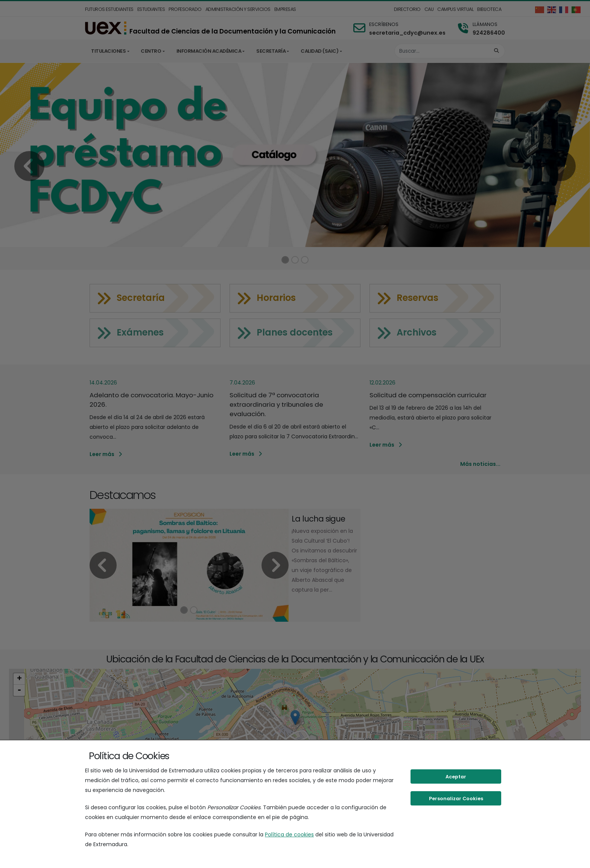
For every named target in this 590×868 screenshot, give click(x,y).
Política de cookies (289, 834)
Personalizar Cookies (456, 799)
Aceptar (456, 777)
